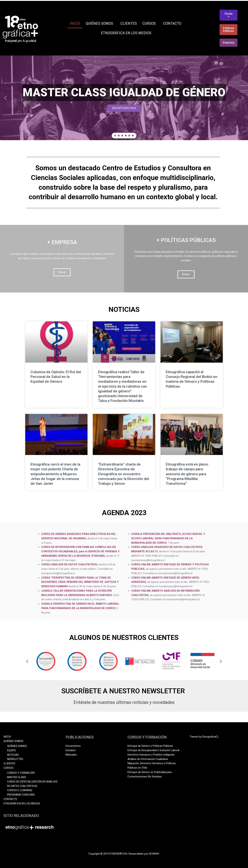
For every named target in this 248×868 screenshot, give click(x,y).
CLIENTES (129, 23)
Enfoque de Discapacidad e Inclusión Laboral (153, 750)
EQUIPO (11, 750)
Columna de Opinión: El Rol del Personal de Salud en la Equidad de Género (56, 377)
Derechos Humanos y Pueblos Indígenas (151, 755)
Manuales (71, 755)
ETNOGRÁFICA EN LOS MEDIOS (126, 33)
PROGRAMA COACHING (21, 795)
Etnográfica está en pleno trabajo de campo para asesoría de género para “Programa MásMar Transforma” (187, 474)
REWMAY (154, 854)
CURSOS (150, 23)
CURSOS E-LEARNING (20, 790)
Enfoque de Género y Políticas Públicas (150, 746)
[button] (5, 98)
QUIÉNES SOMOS (100, 23)
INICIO (75, 23)
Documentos (73, 746)
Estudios (71, 750)
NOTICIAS (13, 755)
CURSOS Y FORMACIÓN (21, 773)
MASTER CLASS (16, 777)
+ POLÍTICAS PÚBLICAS (186, 227)
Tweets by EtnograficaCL (204, 737)
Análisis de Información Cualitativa (148, 759)
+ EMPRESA (62, 229)
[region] (124, 98)
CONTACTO (172, 23)
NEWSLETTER (15, 759)
